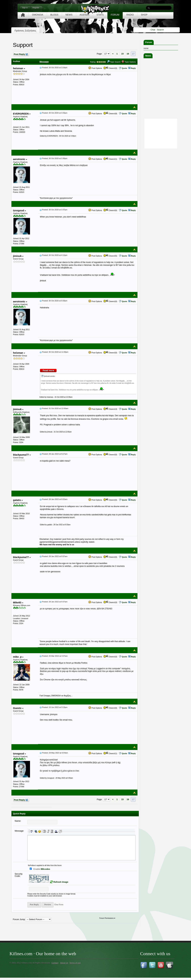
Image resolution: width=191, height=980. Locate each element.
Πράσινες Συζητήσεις (25, 31)
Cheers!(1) (110, 159)
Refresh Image (61, 882)
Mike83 (18, 602)
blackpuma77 (22, 455)
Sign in (25, 8)
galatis (18, 500)
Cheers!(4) (110, 409)
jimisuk (18, 256)
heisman (19, 68)
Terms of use (75, 963)
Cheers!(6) (110, 210)
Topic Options (129, 62)
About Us (64, 963)
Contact (55, 963)
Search (160, 30)
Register (36, 8)
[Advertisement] (167, 199)
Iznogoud (20, 210)
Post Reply (21, 54)
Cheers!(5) (110, 256)
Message (44, 62)
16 (128, 54)
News (148, 56)
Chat (153, 30)
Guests (18, 708)
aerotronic (20, 159)
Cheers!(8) (110, 114)
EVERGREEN (22, 114)
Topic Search (114, 62)
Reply (133, 68)
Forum (149, 42)
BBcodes (45, 869)
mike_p (18, 657)
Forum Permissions (107, 918)
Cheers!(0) (110, 68)
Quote (125, 68)
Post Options (95, 68)
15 (122, 54)
